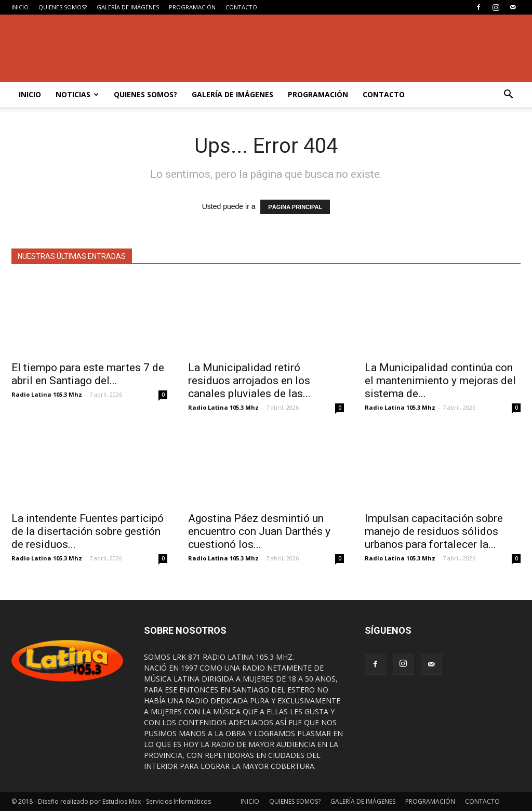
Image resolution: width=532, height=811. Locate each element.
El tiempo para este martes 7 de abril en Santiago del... (88, 374)
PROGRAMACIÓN (192, 7)
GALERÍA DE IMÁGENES (128, 7)
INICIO (20, 7)
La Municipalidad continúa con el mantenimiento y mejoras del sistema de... (440, 381)
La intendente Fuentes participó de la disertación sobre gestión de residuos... (88, 531)
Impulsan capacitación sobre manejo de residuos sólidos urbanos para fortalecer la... (434, 531)
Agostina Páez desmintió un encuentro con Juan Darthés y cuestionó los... (259, 531)
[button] (508, 95)
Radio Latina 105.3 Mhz (47, 394)
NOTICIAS (77, 94)
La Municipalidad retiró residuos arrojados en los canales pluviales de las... (249, 381)
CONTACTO (241, 7)
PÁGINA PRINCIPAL (295, 207)
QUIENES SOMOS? (63, 7)
